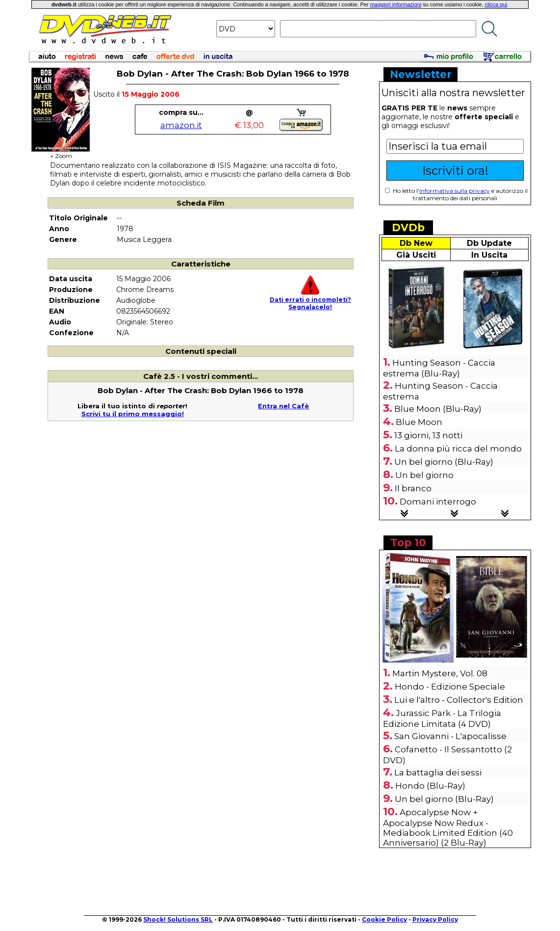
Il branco (413, 488)
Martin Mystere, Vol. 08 (440, 673)
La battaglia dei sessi (438, 772)
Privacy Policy (435, 919)
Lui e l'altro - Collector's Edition (459, 700)
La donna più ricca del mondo (458, 449)
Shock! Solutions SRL (178, 919)
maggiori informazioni (396, 4)
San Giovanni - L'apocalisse (450, 736)
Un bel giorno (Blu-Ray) (444, 462)
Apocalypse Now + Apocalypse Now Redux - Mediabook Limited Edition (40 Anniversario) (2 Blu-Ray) (448, 827)
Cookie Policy (384, 919)
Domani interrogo (438, 502)
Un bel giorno (424, 475)
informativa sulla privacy (455, 191)
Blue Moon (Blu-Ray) (438, 409)
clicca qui (496, 4)
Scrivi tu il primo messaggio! (133, 414)
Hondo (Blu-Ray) (430, 786)
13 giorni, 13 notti (428, 435)
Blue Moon (419, 422)
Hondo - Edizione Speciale (450, 687)
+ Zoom (61, 153)
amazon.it (181, 125)
